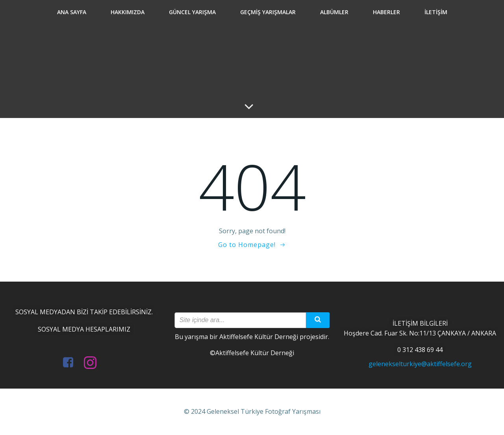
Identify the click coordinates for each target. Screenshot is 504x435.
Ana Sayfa (72, 12)
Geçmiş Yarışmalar (268, 12)
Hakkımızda (128, 12)
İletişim (436, 12)
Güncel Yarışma (192, 12)
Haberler (386, 12)
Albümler (334, 12)
